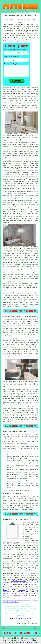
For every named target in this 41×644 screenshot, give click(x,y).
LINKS (21, 12)
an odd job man (18, 594)
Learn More (26, 642)
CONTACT (30, 12)
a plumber (24, 585)
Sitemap (4, 628)
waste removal (8, 586)
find (9, 497)
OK (36, 642)
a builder (24, 595)
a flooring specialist (19, 581)
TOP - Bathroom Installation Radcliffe (17, 600)
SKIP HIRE (30, 592)
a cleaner (22, 590)
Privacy (37, 628)
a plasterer (15, 588)
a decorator (31, 586)
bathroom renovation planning (25, 551)
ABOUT (25, 12)
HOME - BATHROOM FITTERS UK (20, 619)
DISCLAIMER (36, 12)
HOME (17, 12)
